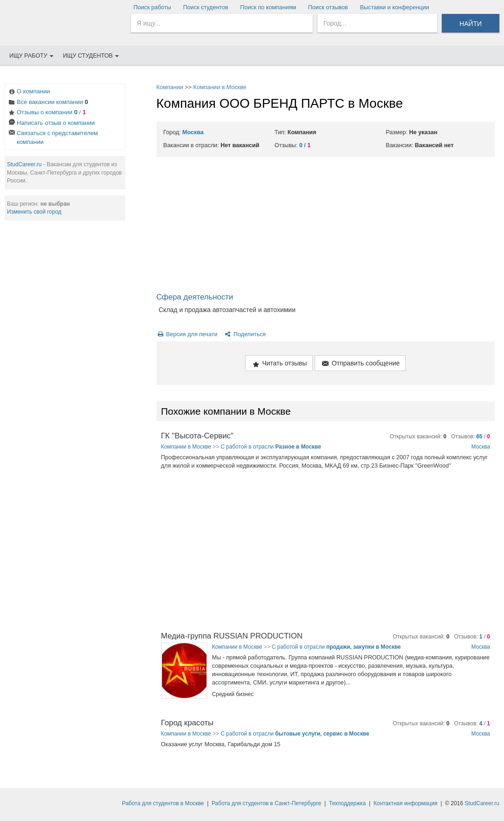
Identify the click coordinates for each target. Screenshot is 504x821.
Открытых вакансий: (418, 437)
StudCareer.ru (24, 164)
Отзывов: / (471, 437)
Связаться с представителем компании (53, 137)
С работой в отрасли (271, 447)
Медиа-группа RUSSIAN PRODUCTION (232, 636)
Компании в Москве (220, 87)
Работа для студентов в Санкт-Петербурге (266, 803)
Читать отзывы (279, 364)
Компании (170, 87)
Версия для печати (187, 334)
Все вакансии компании (48, 103)
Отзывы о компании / (47, 113)
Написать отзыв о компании (51, 124)
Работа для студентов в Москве (163, 803)
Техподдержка (348, 803)
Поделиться (245, 334)
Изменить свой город (34, 212)
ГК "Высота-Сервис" (197, 436)
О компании (29, 92)
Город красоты (187, 723)
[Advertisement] (326, 227)
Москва (193, 132)
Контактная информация (406, 803)
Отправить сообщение (360, 364)
